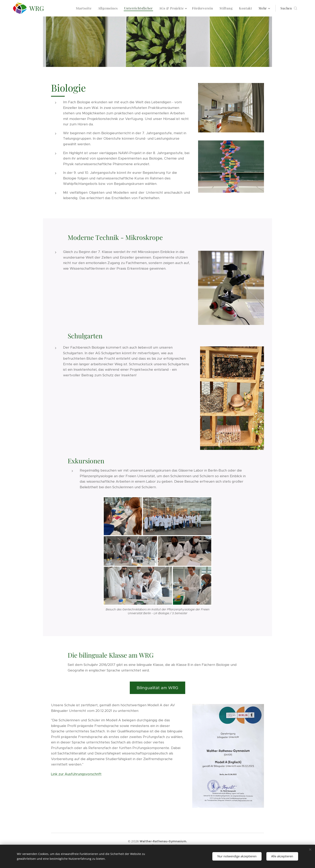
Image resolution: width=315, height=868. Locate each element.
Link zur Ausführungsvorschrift (76, 774)
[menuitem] (85, 8)
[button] (289, 8)
